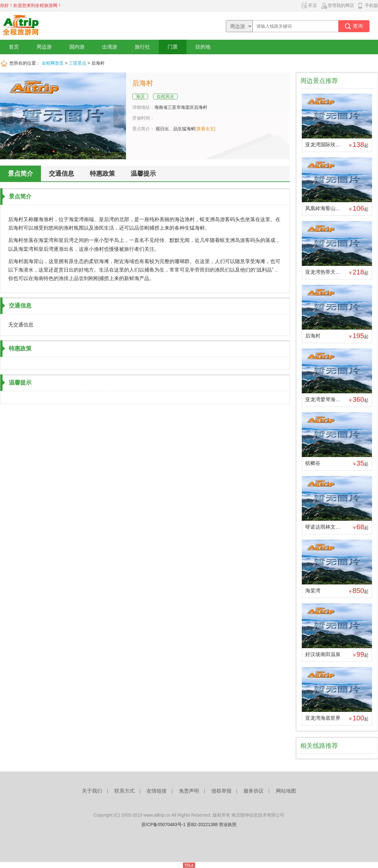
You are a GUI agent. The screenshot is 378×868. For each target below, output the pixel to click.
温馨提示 (143, 173)
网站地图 (286, 791)
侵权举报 (221, 791)
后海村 (313, 336)
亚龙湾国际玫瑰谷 (325, 145)
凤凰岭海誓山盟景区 (328, 208)
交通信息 (61, 173)
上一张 (7, 116)
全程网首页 (53, 63)
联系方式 (124, 791)
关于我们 (92, 791)
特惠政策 (102, 173)
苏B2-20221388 (202, 824)
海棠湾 (313, 591)
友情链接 (157, 791)
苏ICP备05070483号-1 (163, 824)
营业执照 (228, 824)
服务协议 (254, 791)
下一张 (119, 116)
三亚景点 (77, 63)
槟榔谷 (313, 463)
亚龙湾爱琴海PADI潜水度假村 (339, 399)
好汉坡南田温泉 (323, 654)
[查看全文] (205, 129)
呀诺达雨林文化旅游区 (330, 527)
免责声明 (189, 791)
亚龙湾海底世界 (323, 718)
